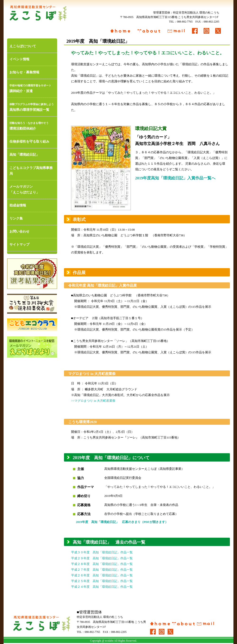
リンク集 (16, 218)
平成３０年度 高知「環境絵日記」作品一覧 (102, 552)
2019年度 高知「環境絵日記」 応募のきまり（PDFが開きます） (122, 522)
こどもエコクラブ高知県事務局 (31, 171)
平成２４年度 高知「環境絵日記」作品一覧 (102, 587)
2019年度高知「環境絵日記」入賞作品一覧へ (175, 178)
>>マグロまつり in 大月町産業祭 (93, 401)
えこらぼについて (23, 46)
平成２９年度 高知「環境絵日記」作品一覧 (102, 558)
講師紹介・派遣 (32, 88)
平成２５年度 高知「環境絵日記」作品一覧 (102, 581)
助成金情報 (18, 205)
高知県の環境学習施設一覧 (32, 106)
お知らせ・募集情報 (24, 72)
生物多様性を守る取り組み (29, 142)
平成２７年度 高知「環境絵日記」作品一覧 (102, 570)
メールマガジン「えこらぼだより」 (24, 189)
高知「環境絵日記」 (24, 155)
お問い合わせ (19, 231)
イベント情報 (19, 59)
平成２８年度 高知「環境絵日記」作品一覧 (102, 564)
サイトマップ (19, 245)
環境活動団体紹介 (32, 125)
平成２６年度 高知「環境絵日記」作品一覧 (102, 575)
